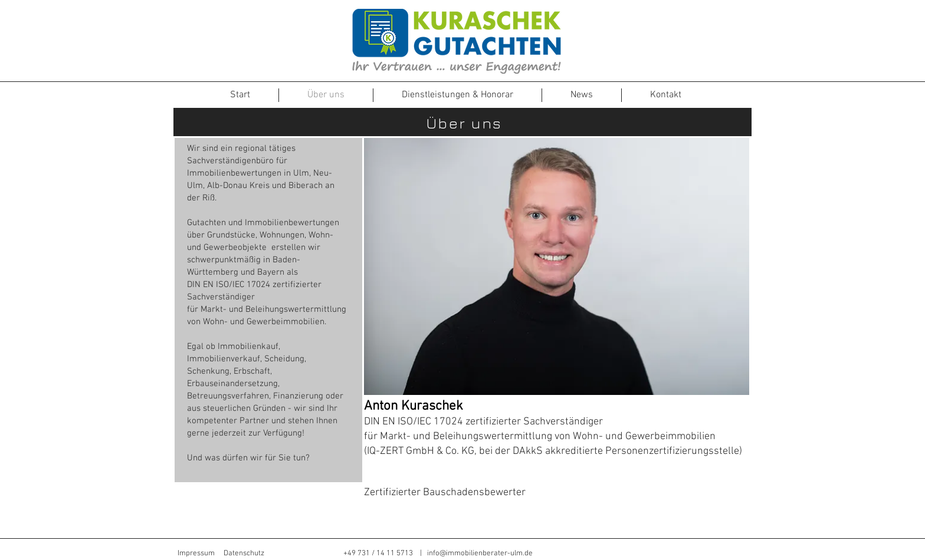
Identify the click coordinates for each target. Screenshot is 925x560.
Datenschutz (244, 554)
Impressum (196, 554)
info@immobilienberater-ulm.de (480, 554)
